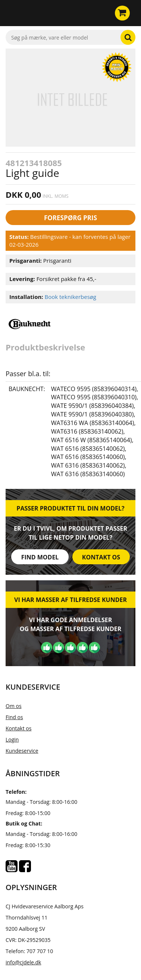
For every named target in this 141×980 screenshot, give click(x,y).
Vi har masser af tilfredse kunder (70, 600)
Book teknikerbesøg (70, 297)
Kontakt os (101, 557)
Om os (14, 706)
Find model (40, 557)
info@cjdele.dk (23, 962)
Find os (14, 717)
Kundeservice (22, 751)
